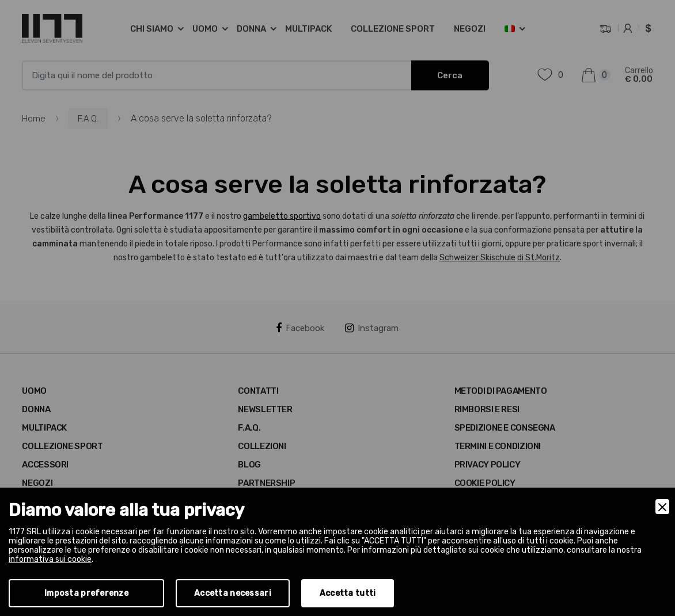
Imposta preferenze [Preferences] (86, 593)
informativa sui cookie (50, 559)
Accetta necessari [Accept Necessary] (233, 593)
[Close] (662, 507)
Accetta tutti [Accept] (348, 593)
